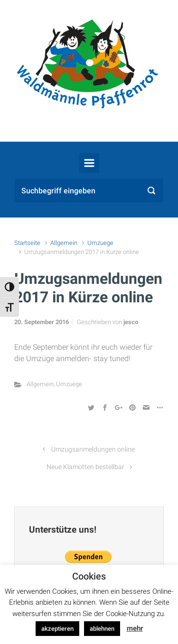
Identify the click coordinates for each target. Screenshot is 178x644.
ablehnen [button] (102, 629)
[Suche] (89, 190)
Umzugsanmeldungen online (93, 449)
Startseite (27, 243)
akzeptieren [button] (57, 629)
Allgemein (64, 243)
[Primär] (89, 163)
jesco (131, 322)
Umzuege (100, 243)
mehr (135, 628)
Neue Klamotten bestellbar (85, 467)
